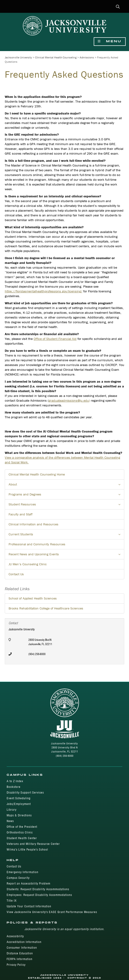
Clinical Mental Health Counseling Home (37, 474)
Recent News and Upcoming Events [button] (66, 556)
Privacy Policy (16, 965)
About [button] (66, 486)
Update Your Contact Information (29, 906)
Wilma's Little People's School (27, 849)
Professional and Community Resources (37, 544)
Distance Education (20, 953)
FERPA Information (20, 959)
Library (12, 810)
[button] (118, 7)
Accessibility (15, 936)
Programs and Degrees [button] (66, 496)
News (10, 821)
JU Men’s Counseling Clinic (28, 564)
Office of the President (22, 827)
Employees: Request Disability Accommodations (39, 895)
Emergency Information (23, 872)
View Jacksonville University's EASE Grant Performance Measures (52, 912)
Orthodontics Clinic (20, 832)
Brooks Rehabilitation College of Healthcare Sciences (46, 608)
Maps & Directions (19, 815)
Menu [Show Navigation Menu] (110, 41)
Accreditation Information (24, 942)
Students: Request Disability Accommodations (38, 889)
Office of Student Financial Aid (55, 339)
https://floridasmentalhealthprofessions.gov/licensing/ (44, 291)
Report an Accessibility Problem (28, 883)
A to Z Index (15, 781)
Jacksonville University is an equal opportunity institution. (64, 929)
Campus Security (18, 878)
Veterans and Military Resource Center (33, 844)
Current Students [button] (66, 536)
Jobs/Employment (19, 804)
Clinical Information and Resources (34, 524)
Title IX (12, 901)
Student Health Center (22, 838)
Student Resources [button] (66, 506)
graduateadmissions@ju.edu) (69, 400)
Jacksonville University (18, 57)
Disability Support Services (25, 792)
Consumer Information (22, 948)
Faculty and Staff (21, 514)
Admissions (87, 57)
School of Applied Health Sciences (33, 598)
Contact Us (16, 574)
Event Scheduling (19, 798)
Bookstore (14, 787)
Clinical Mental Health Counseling (56, 57)
